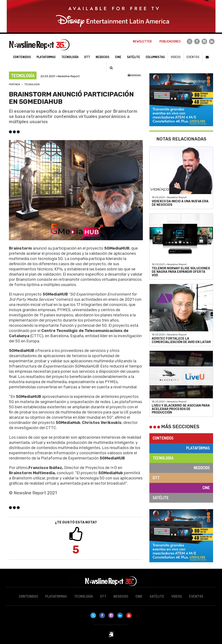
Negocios (202, 468)
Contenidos (163, 438)
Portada (14, 84)
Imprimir (134, 75)
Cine (206, 488)
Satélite (161, 498)
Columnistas (155, 57)
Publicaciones (170, 41)
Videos (176, 57)
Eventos (193, 57)
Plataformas (198, 448)
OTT (156, 478)
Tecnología (32, 84)
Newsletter (142, 41)
